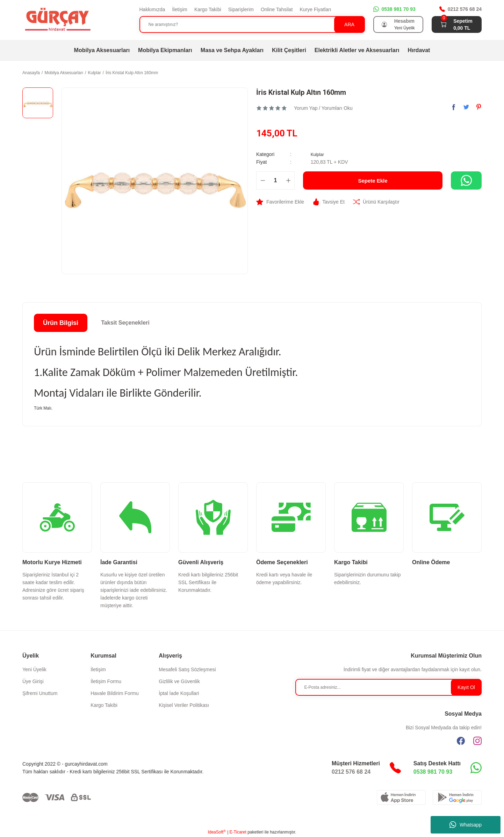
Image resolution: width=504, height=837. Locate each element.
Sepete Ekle (373, 180)
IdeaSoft (217, 832)
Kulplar (318, 154)
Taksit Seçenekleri (125, 323)
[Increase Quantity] (288, 180)
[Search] (252, 24)
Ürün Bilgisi (61, 323)
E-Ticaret (238, 832)
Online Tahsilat (277, 9)
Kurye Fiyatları (315, 9)
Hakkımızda (152, 9)
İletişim (180, 9)
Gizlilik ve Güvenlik (179, 681)
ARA (349, 24)
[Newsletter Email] (389, 687)
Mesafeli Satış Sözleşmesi (187, 669)
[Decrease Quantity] (263, 180)
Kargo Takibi (208, 9)
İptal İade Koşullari (179, 693)
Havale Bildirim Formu (115, 693)
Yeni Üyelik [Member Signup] (405, 28)
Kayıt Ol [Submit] (466, 687)
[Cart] (444, 24)
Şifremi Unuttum (40, 693)
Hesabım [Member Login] (404, 21)
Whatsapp (466, 825)
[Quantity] (275, 180)
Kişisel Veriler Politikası (184, 705)
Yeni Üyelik (34, 669)
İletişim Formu (106, 681)
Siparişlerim (241, 9)
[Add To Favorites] (280, 202)
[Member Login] (384, 24)
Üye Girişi (33, 681)
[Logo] (57, 20)
